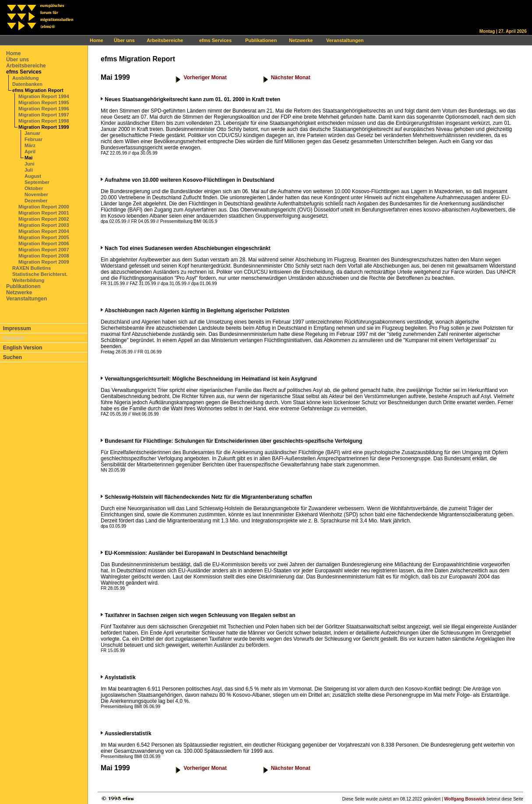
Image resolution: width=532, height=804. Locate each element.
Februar (33, 139)
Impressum (17, 328)
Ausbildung (26, 78)
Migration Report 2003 (44, 225)
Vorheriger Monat (205, 78)
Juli (29, 170)
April (30, 152)
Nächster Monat (291, 78)
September (37, 182)
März (30, 145)
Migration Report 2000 (44, 207)
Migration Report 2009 (44, 262)
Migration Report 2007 (44, 250)
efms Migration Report (38, 90)
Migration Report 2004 (44, 231)
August (33, 176)
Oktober (34, 188)
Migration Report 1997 (44, 115)
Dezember (36, 201)
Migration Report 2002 (44, 219)
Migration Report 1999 (44, 127)
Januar (32, 133)
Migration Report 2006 (44, 243)
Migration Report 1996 (44, 109)
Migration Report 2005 (44, 237)
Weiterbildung (28, 280)
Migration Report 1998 (44, 121)
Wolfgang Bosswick (465, 799)
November (36, 194)
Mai (28, 158)
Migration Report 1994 (44, 96)
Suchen (12, 357)
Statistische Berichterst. (40, 274)
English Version (23, 348)
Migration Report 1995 (44, 102)
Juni (30, 164)
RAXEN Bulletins (32, 268)
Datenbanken (27, 84)
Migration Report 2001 (44, 213)
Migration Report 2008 (44, 256)
